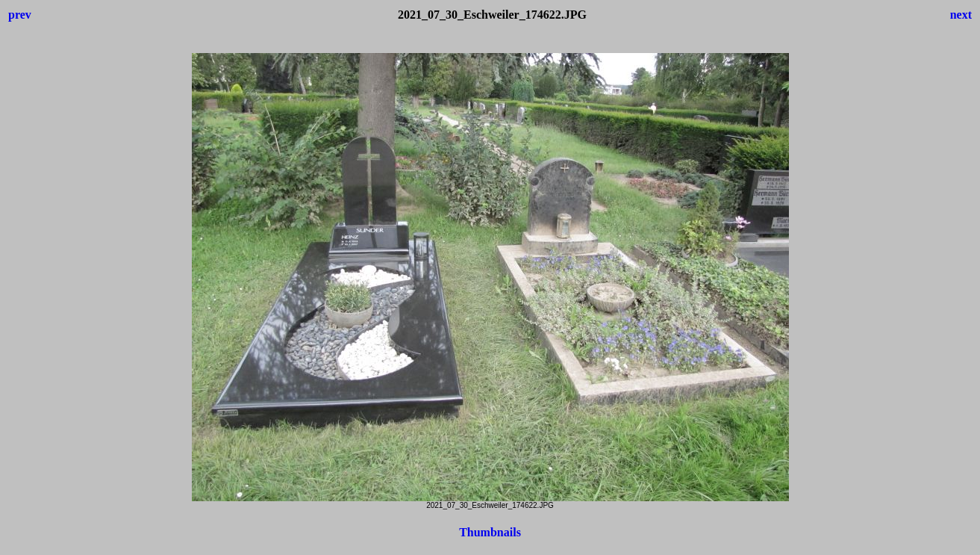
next (961, 15)
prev (20, 15)
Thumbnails (490, 532)
